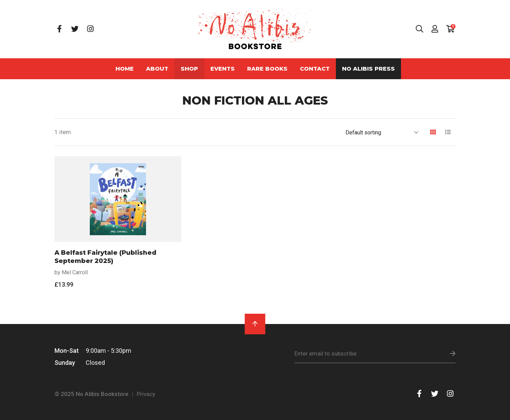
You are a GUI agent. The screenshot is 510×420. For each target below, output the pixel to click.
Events (223, 69)
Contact (315, 69)
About (157, 69)
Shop (189, 69)
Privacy (146, 394)
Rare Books (267, 69)
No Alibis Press (368, 69)
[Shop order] (382, 132)
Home (125, 69)
